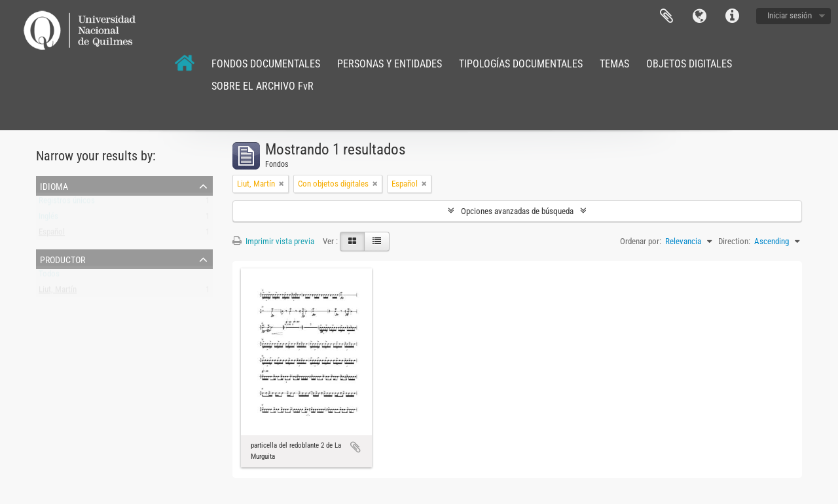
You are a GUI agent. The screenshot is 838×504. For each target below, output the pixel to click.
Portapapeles (666, 16)
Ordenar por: (641, 241)
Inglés (48, 219)
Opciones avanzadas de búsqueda (517, 211)
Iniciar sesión (790, 15)
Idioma (699, 16)
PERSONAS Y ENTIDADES (390, 64)
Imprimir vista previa (273, 241)
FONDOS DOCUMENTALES (266, 64)
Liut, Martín (58, 292)
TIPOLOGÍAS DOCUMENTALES (521, 64)
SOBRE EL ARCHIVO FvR (263, 86)
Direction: (734, 241)
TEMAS (614, 64)
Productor (63, 259)
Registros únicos (67, 203)
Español (52, 235)
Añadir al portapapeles (355, 447)
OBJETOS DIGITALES (689, 64)
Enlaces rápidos (732, 16)
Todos (49, 277)
